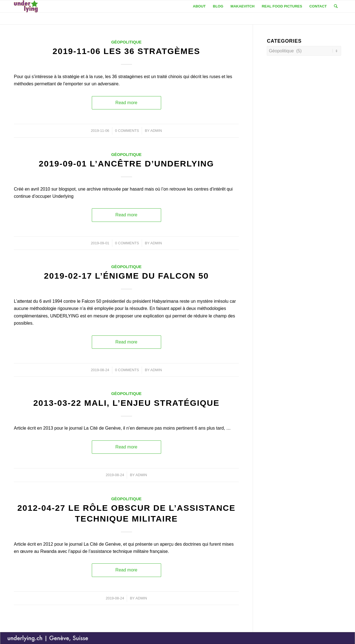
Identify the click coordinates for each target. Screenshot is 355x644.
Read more (126, 103)
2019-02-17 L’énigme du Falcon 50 (126, 276)
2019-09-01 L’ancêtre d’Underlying (126, 164)
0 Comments (127, 131)
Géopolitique (126, 42)
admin (156, 131)
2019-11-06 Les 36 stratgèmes (126, 51)
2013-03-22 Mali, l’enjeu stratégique (126, 403)
